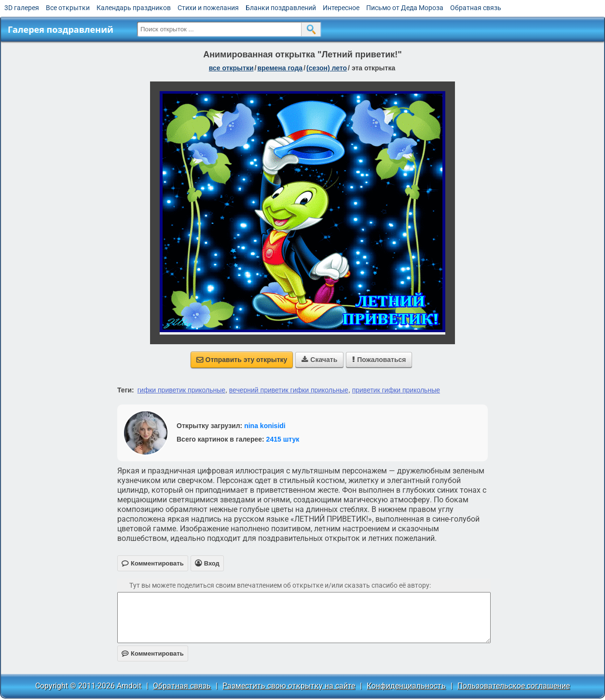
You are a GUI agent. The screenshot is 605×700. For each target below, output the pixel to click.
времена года (280, 68)
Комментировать (153, 653)
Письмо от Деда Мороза (405, 8)
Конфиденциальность (406, 686)
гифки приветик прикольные (181, 390)
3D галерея (22, 8)
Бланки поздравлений (281, 8)
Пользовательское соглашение (514, 686)
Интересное (341, 8)
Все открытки (68, 8)
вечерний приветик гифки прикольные (289, 390)
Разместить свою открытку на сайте (289, 686)
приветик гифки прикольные (396, 390)
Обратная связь (476, 8)
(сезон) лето (327, 68)
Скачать (319, 360)
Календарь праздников (134, 8)
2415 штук (283, 439)
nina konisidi (265, 426)
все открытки (231, 68)
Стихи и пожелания (208, 8)
